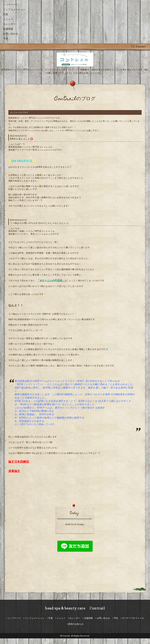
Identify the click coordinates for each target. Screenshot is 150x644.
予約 (6, 39)
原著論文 (14, 471)
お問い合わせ (11, 34)
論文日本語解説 (19, 462)
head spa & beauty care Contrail (75, 608)
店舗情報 (8, 29)
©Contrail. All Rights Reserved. (75, 636)
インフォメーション (14, 9)
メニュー (8, 19)
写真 (6, 14)
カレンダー (9, 24)
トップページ (11, 5)
